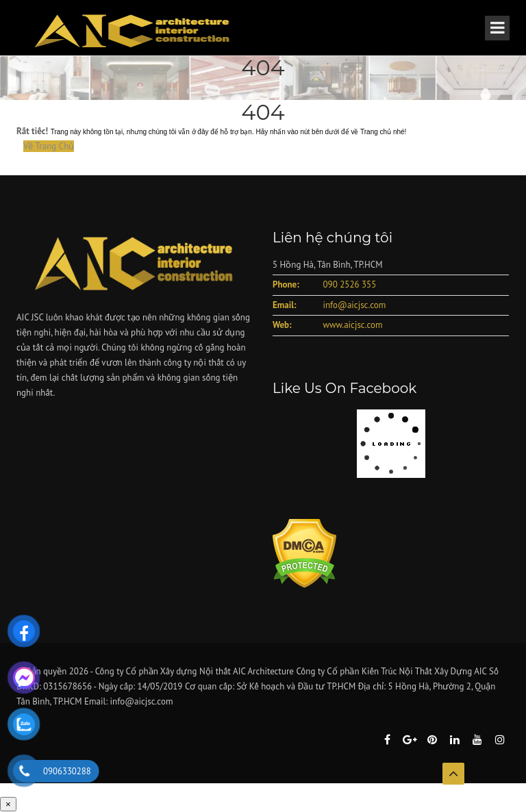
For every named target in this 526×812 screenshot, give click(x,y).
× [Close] (8, 804)
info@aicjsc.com (354, 305)
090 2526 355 (349, 284)
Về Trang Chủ (49, 146)
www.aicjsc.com (352, 325)
